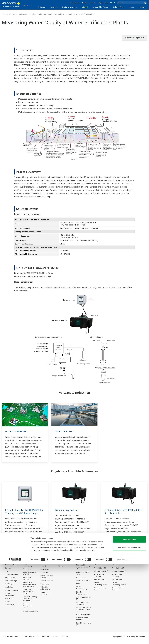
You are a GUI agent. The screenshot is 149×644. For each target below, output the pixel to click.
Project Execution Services (47, 580)
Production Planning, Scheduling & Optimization (30, 602)
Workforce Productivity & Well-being (29, 565)
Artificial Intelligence (83, 600)
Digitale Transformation (82, 596)
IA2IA (78, 587)
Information (45, 566)
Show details (122, 639)
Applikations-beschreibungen (41, 14)
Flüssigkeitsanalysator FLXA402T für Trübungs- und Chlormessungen (23, 513)
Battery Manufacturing (10, 597)
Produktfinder (99, 571)
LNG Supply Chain (11, 568)
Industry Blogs (119, 7)
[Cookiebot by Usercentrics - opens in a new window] (15, 639)
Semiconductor (10, 608)
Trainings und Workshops (99, 567)
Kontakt (142, 7)
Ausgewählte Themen (101, 7)
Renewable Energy (11, 577)
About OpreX (81, 581)
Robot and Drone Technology (82, 607)
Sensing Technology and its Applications (84, 612)
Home (4, 14)
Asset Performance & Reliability (29, 576)
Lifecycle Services (47, 584)
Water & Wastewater (17, 431)
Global (112, 3)
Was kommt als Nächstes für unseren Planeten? (83, 568)
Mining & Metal (10, 581)
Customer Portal (100, 574)
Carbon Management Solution (27, 609)
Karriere (93, 3)
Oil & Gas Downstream (9, 564)
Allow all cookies (130, 619)
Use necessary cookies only (130, 627)
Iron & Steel (9, 590)
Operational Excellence (27, 581)
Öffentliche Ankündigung (45, 591)
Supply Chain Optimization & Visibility (28, 595)
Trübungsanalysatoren (68, 510)
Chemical (8, 571)
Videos (61, 569)
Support (132, 7)
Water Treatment (65, 431)
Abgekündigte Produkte (46, 597)
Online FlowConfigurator (100, 587)
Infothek (85, 7)
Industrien (42, 7)
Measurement (46, 573)
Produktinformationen (66, 563)
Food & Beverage (11, 584)
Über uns (85, 3)
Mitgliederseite (103, 3)
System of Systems (83, 584)
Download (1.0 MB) (135, 38)
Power (7, 574)
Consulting (44, 576)
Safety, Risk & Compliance (27, 571)
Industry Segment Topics (83, 576)
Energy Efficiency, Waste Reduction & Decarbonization (29, 588)
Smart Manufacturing (81, 591)
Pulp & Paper (9, 587)
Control (43, 569)
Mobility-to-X (9, 602)
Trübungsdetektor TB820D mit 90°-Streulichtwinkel (122, 512)
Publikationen (23, 14)
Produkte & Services (70, 7)
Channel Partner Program (100, 592)
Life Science (45, 587)
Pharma (7, 605)
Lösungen (54, 7)
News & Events (74, 3)
